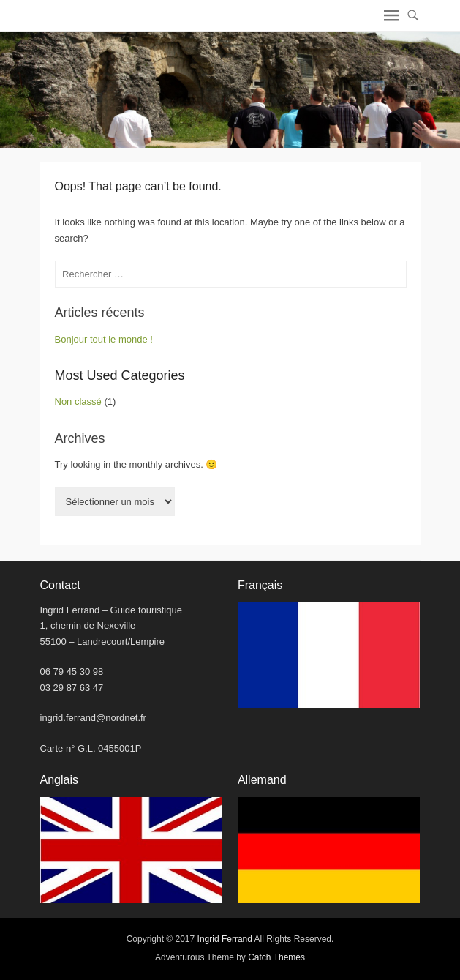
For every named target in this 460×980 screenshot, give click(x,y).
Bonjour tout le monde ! (104, 339)
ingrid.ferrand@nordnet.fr (93, 718)
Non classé (78, 401)
